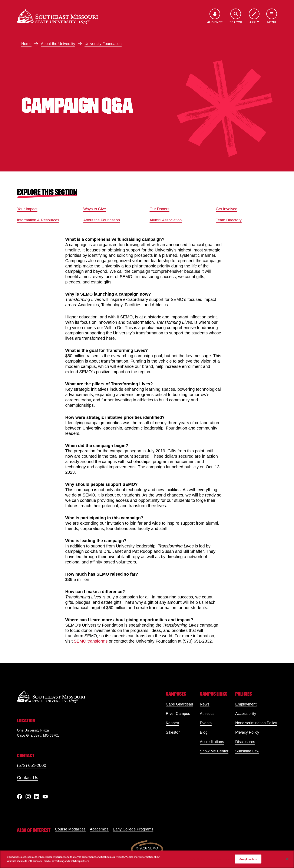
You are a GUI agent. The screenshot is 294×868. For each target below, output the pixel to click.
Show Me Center (214, 751)
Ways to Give (95, 209)
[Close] (287, 859)
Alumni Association (166, 220)
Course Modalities (70, 829)
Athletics (207, 714)
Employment (246, 704)
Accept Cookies (248, 859)
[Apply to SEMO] (254, 17)
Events (206, 723)
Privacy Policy (247, 732)
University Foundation (103, 44)
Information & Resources (38, 220)
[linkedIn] (37, 797)
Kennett (172, 723)
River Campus (178, 714)
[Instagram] (28, 797)
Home (26, 44)
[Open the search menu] (236, 17)
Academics (99, 829)
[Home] (57, 16)
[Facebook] (20, 797)
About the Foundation (102, 220)
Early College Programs (133, 829)
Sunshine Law (247, 751)
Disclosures (245, 742)
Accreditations (212, 742)
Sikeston (173, 732)
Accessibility (246, 714)
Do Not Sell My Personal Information (210, 859)
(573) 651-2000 (32, 765)
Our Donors (160, 209)
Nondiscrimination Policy (256, 723)
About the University (58, 44)
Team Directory (229, 220)
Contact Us (28, 778)
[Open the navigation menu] (272, 17)
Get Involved (227, 209)
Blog (204, 732)
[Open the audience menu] (215, 17)
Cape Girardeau (179, 704)
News (205, 704)
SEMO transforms (91, 641)
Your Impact (27, 209)
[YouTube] (45, 797)
